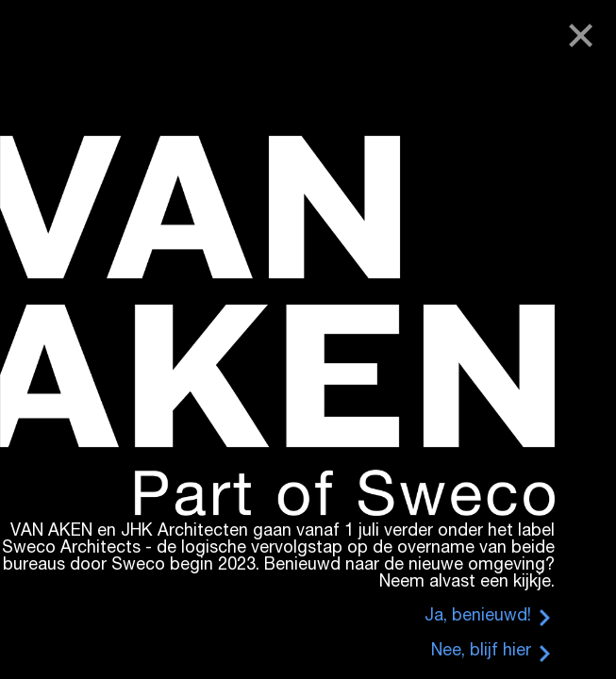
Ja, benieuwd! (478, 617)
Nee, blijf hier (481, 652)
